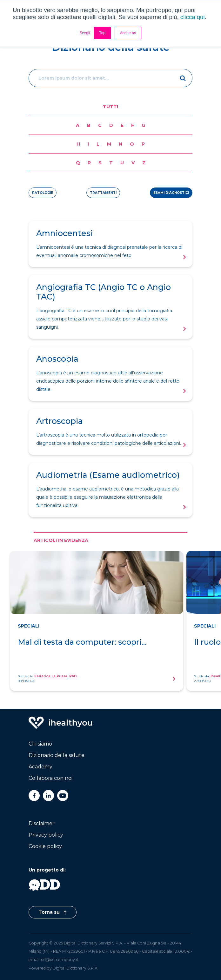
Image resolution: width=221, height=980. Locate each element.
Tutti (110, 107)
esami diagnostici (171, 193)
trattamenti (103, 193)
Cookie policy (45, 846)
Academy (40, 767)
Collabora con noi (50, 778)
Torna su (53, 912)
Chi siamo (40, 744)
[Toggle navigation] (186, 13)
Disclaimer (42, 823)
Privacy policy (46, 835)
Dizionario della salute (57, 755)
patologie (43, 193)
